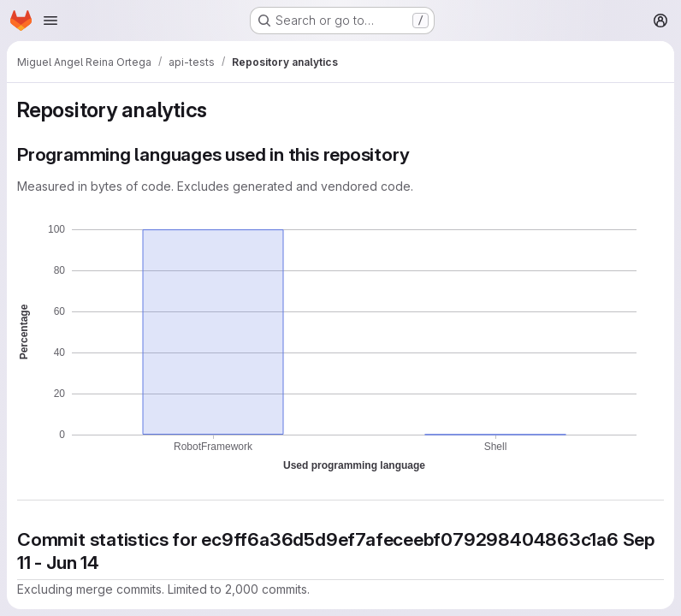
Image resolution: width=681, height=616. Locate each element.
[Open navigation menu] (50, 21)
